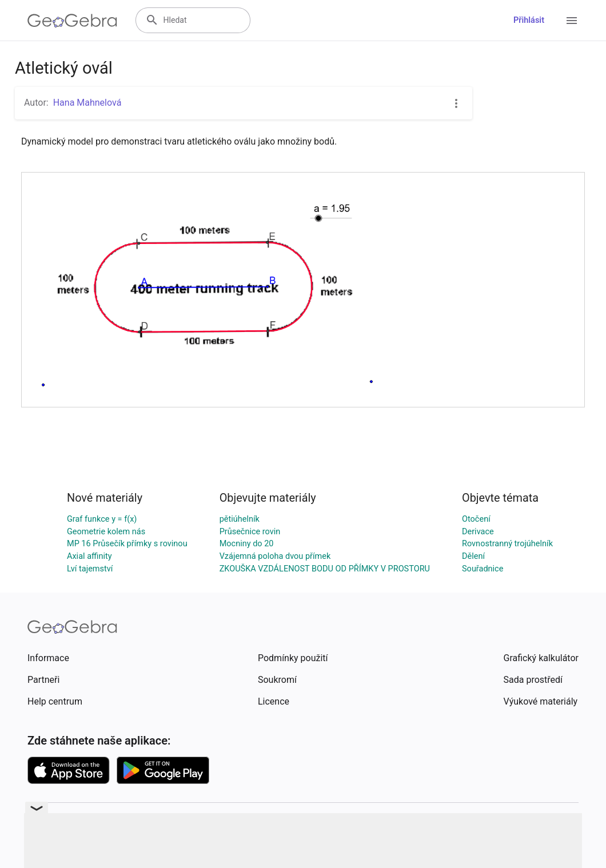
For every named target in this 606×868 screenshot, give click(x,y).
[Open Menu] (572, 21)
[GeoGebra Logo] (72, 21)
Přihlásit (529, 20)
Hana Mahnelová (87, 103)
